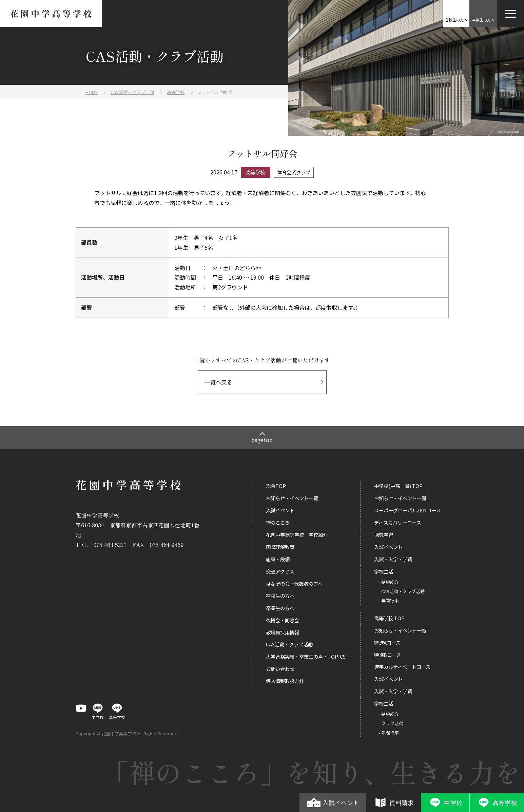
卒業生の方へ (280, 608)
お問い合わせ (280, 669)
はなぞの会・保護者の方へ (294, 583)
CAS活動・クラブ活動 (289, 644)
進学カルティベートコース (402, 667)
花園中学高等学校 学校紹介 (297, 535)
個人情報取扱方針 (285, 681)
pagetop (262, 440)
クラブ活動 (392, 723)
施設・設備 (278, 559)
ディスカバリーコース (397, 522)
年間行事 (390, 600)
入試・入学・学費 (393, 559)
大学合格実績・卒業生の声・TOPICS (306, 656)
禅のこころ (278, 522)
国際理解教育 (280, 547)
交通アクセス (280, 571)
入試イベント (333, 802)
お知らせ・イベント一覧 (292, 498)
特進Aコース (387, 643)
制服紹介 (390, 582)
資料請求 (394, 802)
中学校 (445, 802)
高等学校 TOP (389, 618)
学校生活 (384, 571)
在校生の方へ (280, 596)
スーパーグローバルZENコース (407, 510)
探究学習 (384, 535)
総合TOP (276, 486)
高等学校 (497, 802)
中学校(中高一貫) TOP (398, 486)
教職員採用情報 (283, 632)
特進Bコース (387, 655)
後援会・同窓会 (283, 620)
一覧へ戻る (218, 382)
